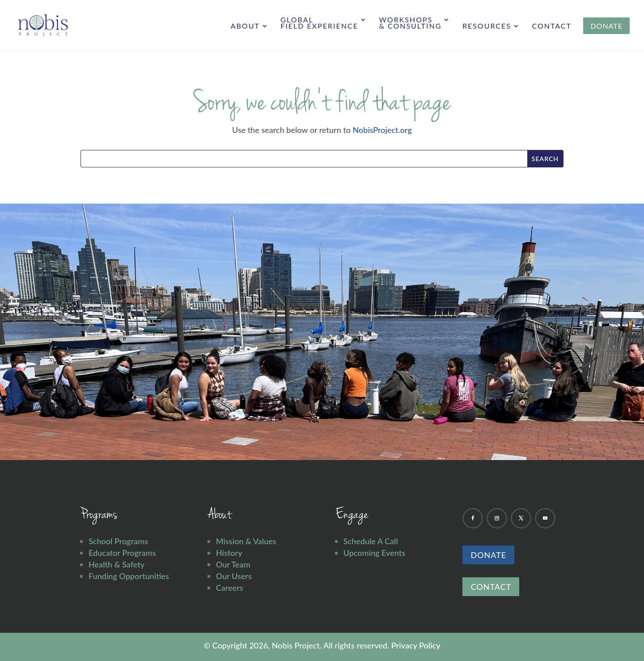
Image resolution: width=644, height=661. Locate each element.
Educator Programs (122, 553)
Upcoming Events (374, 553)
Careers (230, 588)
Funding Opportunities (129, 576)
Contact (552, 26)
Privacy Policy (416, 645)
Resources (487, 26)
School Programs (118, 541)
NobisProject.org (382, 130)
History (229, 553)
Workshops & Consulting (410, 23)
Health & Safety (117, 564)
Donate (488, 555)
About (245, 26)
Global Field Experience (319, 23)
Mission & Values (246, 541)
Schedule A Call (371, 541)
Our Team (233, 564)
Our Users (234, 576)
